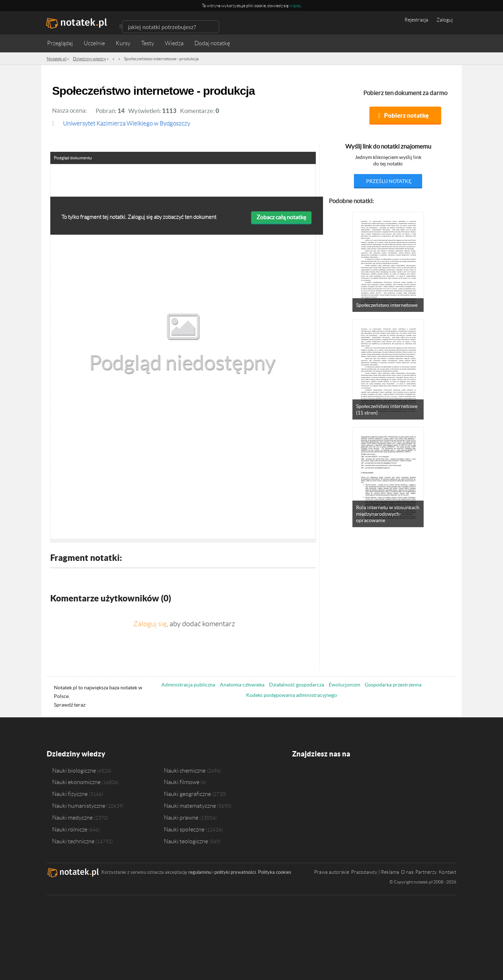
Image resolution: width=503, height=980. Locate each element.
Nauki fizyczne (70, 794)
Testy (148, 43)
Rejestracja (416, 20)
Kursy (123, 43)
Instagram (325, 775)
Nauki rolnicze (70, 829)
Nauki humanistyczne (79, 806)
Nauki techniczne (73, 841)
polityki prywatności (235, 872)
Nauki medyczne (72, 817)
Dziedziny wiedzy (76, 754)
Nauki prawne (181, 817)
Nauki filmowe (182, 782)
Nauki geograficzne (187, 794)
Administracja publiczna (188, 685)
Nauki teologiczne (186, 841)
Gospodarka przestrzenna (393, 685)
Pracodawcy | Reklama (375, 872)
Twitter (312, 775)
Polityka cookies (275, 872)
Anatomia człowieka (242, 685)
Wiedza (174, 43)
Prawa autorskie (332, 872)
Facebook (298, 775)
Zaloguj (445, 20)
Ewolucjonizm (344, 685)
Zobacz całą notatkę (281, 217)
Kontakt (447, 872)
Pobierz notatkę (406, 115)
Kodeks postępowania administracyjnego (292, 695)
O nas (407, 872)
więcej (295, 6)
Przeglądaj (60, 43)
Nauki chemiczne (185, 770)
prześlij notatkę (389, 181)
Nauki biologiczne (74, 770)
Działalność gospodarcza (297, 685)
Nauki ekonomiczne (76, 782)
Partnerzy (426, 872)
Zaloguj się (150, 624)
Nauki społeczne (184, 829)
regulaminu (200, 872)
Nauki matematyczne (190, 806)
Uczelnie (94, 43)
